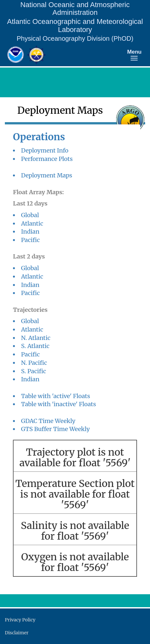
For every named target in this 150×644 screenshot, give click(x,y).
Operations (39, 137)
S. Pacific (34, 371)
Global (30, 215)
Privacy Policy (20, 620)
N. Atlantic (36, 338)
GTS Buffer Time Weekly (55, 429)
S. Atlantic (35, 346)
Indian (30, 232)
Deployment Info (45, 150)
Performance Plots (47, 159)
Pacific (30, 240)
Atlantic (32, 223)
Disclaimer (17, 633)
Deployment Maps (47, 175)
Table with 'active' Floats (56, 396)
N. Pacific (34, 363)
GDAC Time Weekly (48, 421)
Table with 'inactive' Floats (58, 404)
